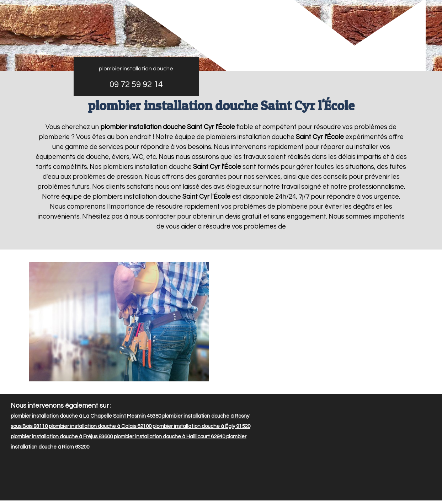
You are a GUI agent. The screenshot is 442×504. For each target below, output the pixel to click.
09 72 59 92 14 (136, 84)
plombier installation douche (136, 69)
